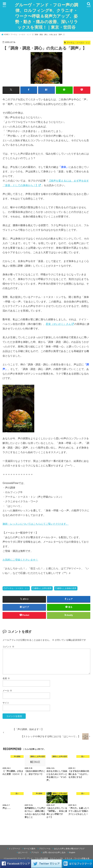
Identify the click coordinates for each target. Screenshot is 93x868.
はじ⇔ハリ (23, 852)
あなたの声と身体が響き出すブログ (69, 848)
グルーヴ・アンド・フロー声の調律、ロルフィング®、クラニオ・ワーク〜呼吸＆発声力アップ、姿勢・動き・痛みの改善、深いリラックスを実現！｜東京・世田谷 (47, 16)
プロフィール (45, 848)
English (72, 852)
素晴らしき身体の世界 (67, 588)
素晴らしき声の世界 (43, 588)
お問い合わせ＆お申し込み (54, 852)
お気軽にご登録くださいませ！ (20, 559)
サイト (6, 703)
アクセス (35, 852)
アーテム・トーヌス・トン (17, 588)
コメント (8, 647)
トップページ (14, 848)
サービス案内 (30, 848)
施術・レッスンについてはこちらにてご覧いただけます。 (36, 524)
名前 (6, 678)
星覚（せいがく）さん (58, 324)
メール (7, 690)
